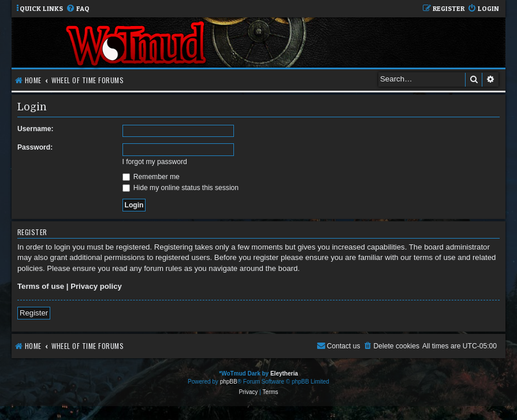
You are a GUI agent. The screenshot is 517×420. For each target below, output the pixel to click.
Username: (36, 129)
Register (34, 313)
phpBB (229, 382)
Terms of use (41, 286)
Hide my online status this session (181, 188)
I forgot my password (155, 162)
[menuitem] (78, 9)
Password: (35, 147)
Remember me (151, 177)
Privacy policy (96, 286)
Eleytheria (284, 373)
